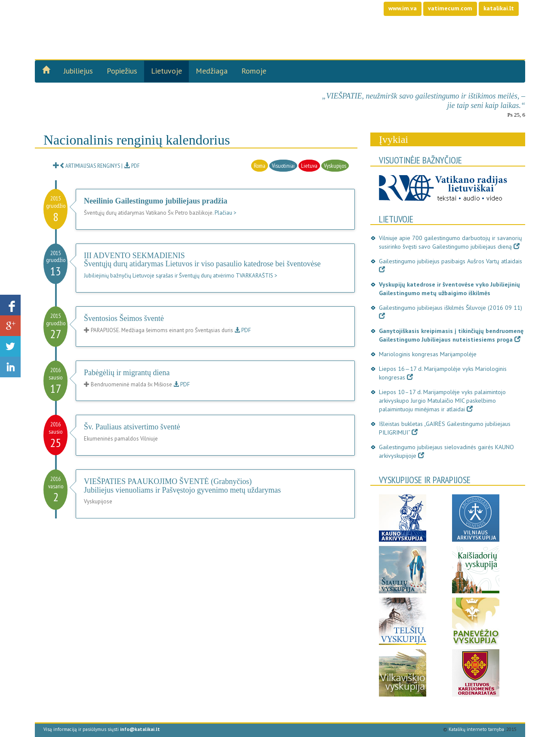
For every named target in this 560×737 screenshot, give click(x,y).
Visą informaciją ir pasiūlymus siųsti (102, 729)
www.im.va (403, 8)
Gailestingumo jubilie (133, 22)
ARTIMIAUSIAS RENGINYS (86, 166)
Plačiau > (226, 213)
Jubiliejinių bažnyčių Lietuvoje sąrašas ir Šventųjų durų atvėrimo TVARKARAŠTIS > (181, 276)
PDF (132, 166)
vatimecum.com (450, 8)
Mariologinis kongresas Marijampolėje (428, 354)
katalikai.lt (499, 8)
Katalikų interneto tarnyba (476, 729)
